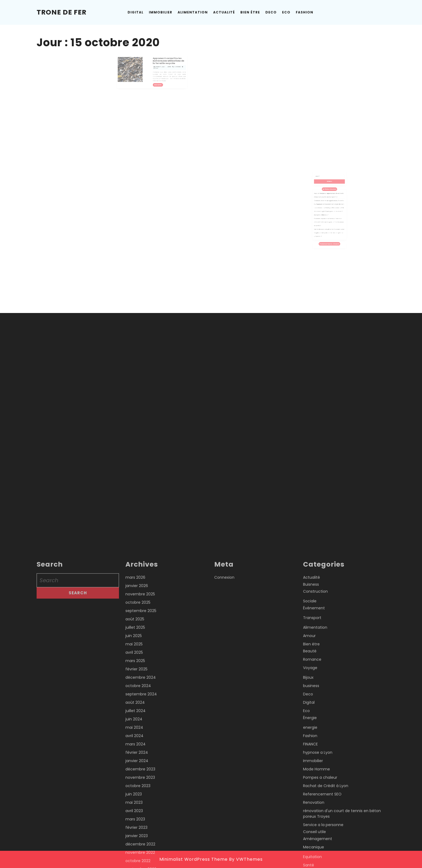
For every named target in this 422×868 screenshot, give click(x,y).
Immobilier (161, 12)
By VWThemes (246, 859)
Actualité (224, 12)
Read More (156, 76)
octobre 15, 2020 (157, 65)
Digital (136, 12)
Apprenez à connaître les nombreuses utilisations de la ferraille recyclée (162, 62)
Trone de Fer (61, 12)
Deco (271, 12)
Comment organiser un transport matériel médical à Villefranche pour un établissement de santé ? (329, 221)
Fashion (305, 12)
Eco (286, 12)
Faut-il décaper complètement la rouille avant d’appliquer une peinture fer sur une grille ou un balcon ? (329, 227)
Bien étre (250, 12)
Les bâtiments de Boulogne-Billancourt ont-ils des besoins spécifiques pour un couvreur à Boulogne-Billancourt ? (329, 215)
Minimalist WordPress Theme (194, 859)
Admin (162, 65)
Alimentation (193, 12)
